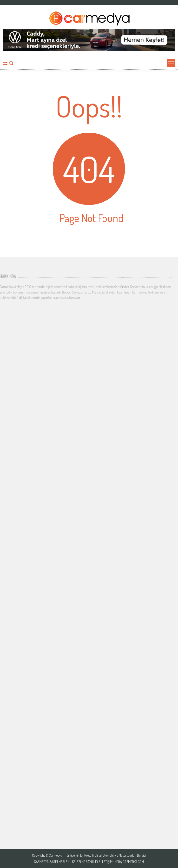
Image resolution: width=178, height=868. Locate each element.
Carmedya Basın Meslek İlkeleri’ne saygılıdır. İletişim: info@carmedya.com (89, 862)
